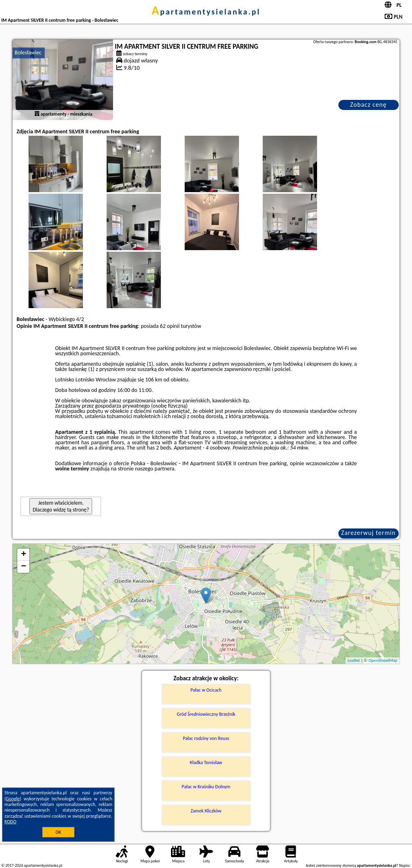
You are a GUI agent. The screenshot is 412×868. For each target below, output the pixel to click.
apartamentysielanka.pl (206, 12)
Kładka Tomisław (206, 762)
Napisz (405, 865)
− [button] (24, 567)
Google (13, 799)
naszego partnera (154, 469)
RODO (10, 822)
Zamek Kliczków (206, 811)
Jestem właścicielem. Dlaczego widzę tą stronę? (61, 506)
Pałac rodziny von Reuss (206, 738)
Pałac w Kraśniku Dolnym (206, 787)
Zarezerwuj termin (369, 533)
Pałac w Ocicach (206, 690)
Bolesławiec (28, 53)
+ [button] (24, 555)
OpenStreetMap (383, 660)
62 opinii (170, 326)
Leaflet (354, 660)
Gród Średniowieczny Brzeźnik (206, 714)
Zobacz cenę (368, 105)
